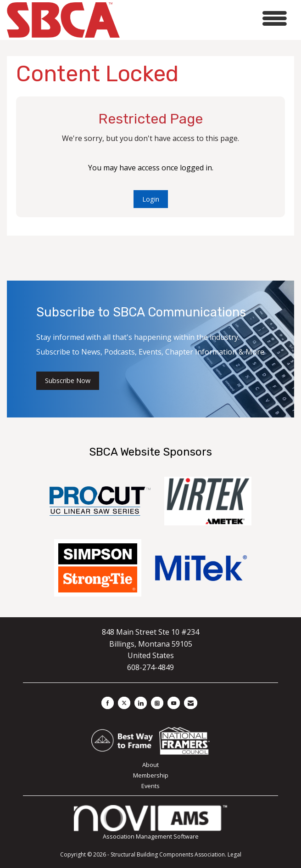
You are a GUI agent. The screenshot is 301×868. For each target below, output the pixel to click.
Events (150, 786)
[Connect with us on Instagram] (157, 703)
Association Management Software (150, 823)
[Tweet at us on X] (124, 703)
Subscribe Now (68, 380)
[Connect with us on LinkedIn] (141, 703)
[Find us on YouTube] (174, 703)
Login (151, 199)
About (150, 765)
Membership (151, 775)
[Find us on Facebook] (108, 703)
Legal (234, 854)
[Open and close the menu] (206, 19)
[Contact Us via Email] (191, 703)
